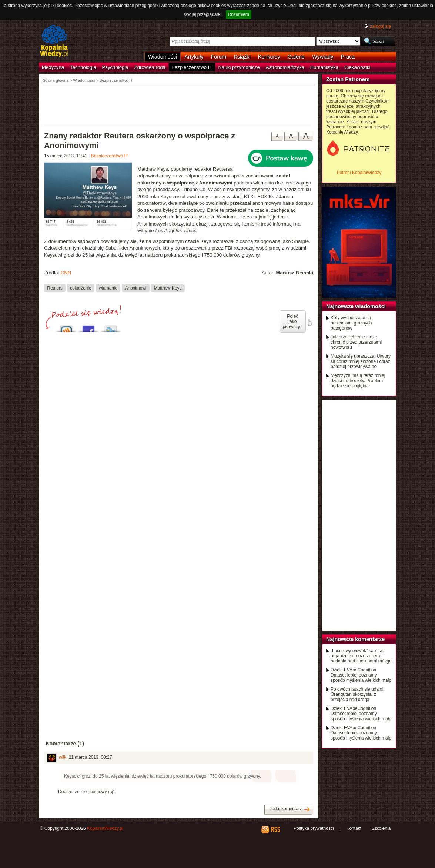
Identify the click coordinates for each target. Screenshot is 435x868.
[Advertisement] (179, 106)
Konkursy (269, 57)
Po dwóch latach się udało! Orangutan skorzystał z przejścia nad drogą (357, 694)
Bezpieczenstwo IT (110, 156)
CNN (66, 273)
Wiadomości (163, 57)
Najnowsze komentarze (355, 639)
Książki (242, 57)
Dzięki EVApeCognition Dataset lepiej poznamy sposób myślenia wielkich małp (361, 675)
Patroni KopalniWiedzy (359, 173)
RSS (275, 829)
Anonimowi (135, 288)
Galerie (296, 57)
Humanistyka (324, 67)
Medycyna (53, 67)
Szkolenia (381, 828)
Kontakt (354, 828)
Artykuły (194, 57)
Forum (219, 57)
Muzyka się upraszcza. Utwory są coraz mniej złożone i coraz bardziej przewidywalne (361, 361)
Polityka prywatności (314, 828)
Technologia (83, 67)
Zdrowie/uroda (150, 67)
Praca (348, 57)
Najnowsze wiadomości (356, 306)
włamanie (108, 288)
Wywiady (323, 57)
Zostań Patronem (348, 79)
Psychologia (115, 67)
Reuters (55, 288)
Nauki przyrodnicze (239, 67)
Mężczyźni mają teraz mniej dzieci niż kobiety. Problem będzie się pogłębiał (358, 381)
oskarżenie (81, 288)
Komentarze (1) (65, 744)
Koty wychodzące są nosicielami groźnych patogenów (351, 323)
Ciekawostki (357, 67)
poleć (309, 323)
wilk (63, 757)
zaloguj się (381, 26)
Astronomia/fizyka (285, 67)
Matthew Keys (168, 288)
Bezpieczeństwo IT (192, 67)
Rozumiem (239, 14)
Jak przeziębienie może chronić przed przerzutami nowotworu (356, 342)
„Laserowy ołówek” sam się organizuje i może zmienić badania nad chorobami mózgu (361, 656)
